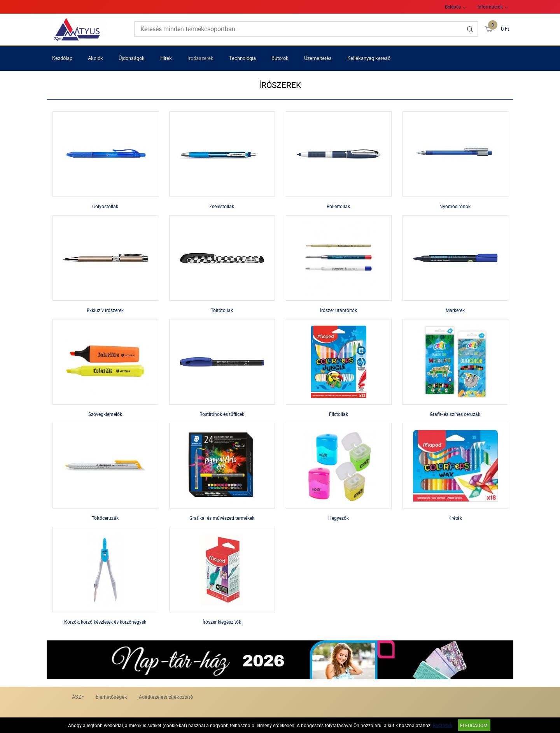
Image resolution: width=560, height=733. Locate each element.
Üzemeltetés (318, 58)
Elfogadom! (474, 725)
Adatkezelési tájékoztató (166, 697)
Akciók (95, 58)
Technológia (242, 58)
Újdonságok (132, 58)
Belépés (453, 7)
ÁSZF (78, 697)
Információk (490, 7)
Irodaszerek (200, 58)
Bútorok (280, 58)
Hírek (166, 58)
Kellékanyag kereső (369, 58)
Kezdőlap (62, 58)
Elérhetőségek (111, 697)
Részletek (443, 725)
